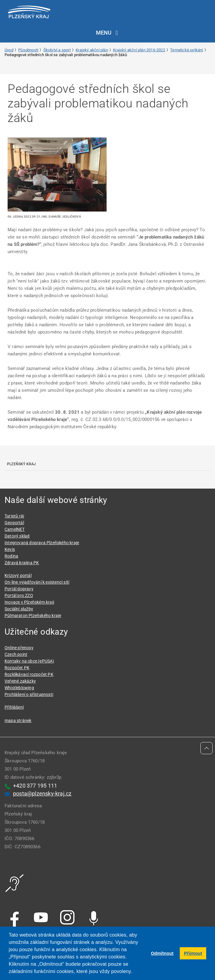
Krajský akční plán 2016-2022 (139, 50)
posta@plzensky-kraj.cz (42, 793)
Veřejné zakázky (20, 681)
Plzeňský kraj (22, 464)
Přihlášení (14, 707)
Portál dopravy (19, 589)
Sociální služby (19, 609)
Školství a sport (57, 50)
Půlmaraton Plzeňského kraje (33, 615)
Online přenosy (19, 648)
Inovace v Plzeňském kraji (29, 602)
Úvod (9, 50)
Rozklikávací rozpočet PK (29, 674)
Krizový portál (18, 575)
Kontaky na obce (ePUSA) (29, 661)
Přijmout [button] (193, 953)
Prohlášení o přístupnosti (29, 694)
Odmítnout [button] (162, 953)
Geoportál (14, 523)
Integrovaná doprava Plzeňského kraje (42, 543)
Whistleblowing (19, 688)
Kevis (10, 549)
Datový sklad (17, 536)
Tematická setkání (186, 50)
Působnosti (28, 50)
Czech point (16, 654)
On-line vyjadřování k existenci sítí (37, 582)
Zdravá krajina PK (22, 563)
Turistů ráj (14, 516)
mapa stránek (18, 721)
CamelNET (15, 529)
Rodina (11, 556)
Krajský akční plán (92, 50)
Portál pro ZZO (19, 595)
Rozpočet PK (17, 668)
